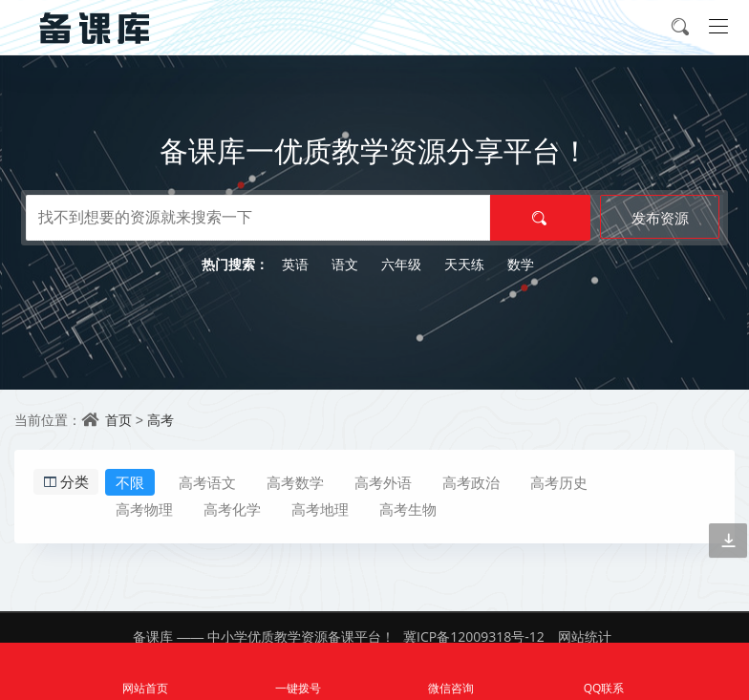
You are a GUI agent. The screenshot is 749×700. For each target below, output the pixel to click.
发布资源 (660, 218)
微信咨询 (451, 672)
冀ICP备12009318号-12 (474, 636)
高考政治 (471, 482)
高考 (160, 420)
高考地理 (320, 509)
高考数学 (295, 482)
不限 (130, 482)
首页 (118, 420)
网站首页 (145, 672)
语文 (345, 264)
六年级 (401, 264)
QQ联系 (604, 672)
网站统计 (585, 636)
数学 (521, 264)
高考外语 (383, 482)
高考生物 (408, 509)
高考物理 (144, 509)
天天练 (464, 264)
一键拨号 (298, 672)
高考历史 (559, 482)
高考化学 (232, 509)
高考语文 (207, 482)
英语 (295, 264)
